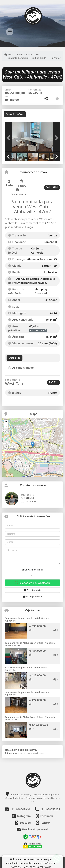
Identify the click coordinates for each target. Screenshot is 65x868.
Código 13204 (39, 58)
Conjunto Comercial (18, 58)
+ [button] (6, 422)
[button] (9, 138)
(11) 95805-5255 (28, 502)
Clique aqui (11, 753)
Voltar (56, 58)
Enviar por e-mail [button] (33, 570)
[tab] (15, 114)
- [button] (6, 426)
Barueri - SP (32, 54)
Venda (20, 54)
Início (9, 54)
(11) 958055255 (50, 809)
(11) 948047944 (20, 809)
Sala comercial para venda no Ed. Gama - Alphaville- (27, 619)
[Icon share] (21, 816)
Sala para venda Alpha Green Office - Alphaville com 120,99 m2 (30, 718)
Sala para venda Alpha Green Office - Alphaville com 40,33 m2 (30, 644)
